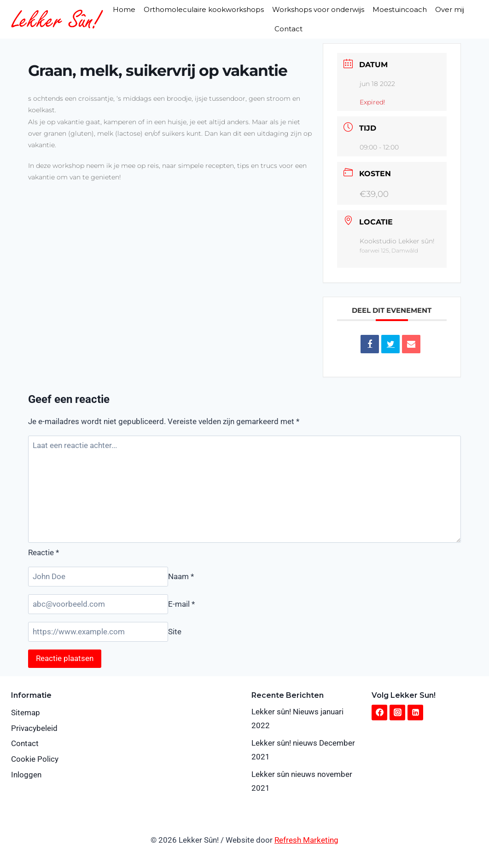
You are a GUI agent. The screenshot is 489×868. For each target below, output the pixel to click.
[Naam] (98, 577)
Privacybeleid (34, 728)
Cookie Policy (35, 759)
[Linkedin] (415, 713)
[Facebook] (379, 713)
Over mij (450, 9)
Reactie (44, 552)
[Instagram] (397, 713)
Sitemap (26, 713)
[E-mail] (98, 604)
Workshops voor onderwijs (318, 9)
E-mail (181, 604)
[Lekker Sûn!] (57, 19)
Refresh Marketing (306, 840)
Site (175, 632)
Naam (181, 576)
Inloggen (26, 775)
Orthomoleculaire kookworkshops (204, 9)
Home (124, 9)
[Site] (98, 632)
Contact (288, 29)
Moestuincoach (400, 9)
